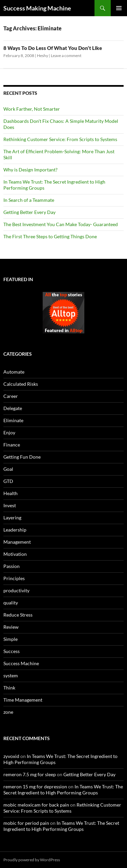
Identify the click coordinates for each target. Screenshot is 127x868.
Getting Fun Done (22, 457)
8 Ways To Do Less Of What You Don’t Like (53, 48)
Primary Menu (119, 8)
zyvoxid (11, 756)
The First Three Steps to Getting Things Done (50, 236)
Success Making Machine (37, 8)
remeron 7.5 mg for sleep (30, 774)
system (11, 675)
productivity (16, 590)
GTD (8, 481)
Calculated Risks (21, 384)
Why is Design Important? (30, 170)
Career (11, 396)
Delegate (13, 408)
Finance (12, 445)
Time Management (23, 700)
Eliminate (13, 420)
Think (9, 688)
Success (12, 651)
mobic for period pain (26, 823)
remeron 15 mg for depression (35, 786)
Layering (12, 518)
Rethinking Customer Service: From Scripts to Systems (60, 139)
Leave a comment (66, 56)
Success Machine (21, 663)
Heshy (43, 56)
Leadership (15, 530)
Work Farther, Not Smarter (32, 109)
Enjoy (9, 432)
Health (10, 493)
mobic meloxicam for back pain (36, 805)
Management (17, 542)
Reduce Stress (18, 615)
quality (11, 603)
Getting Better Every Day (29, 212)
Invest (10, 505)
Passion (12, 566)
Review (11, 627)
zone (8, 712)
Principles (14, 578)
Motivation (15, 554)
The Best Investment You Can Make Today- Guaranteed (61, 224)
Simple (10, 639)
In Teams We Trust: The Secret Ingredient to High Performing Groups (63, 790)
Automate (14, 372)
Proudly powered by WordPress (32, 860)
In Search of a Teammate (29, 200)
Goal (8, 469)
